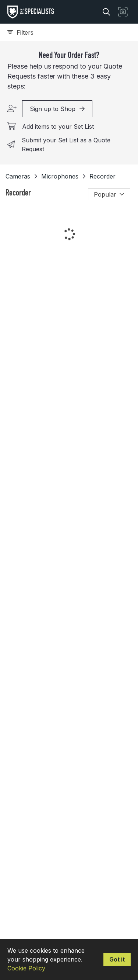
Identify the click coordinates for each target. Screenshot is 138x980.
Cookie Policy (26, 968)
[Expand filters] (69, 32)
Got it (117, 959)
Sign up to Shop (57, 109)
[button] (123, 12)
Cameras (18, 176)
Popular (109, 194)
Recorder (102, 176)
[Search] (106, 12)
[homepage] (33, 12)
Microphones (60, 176)
